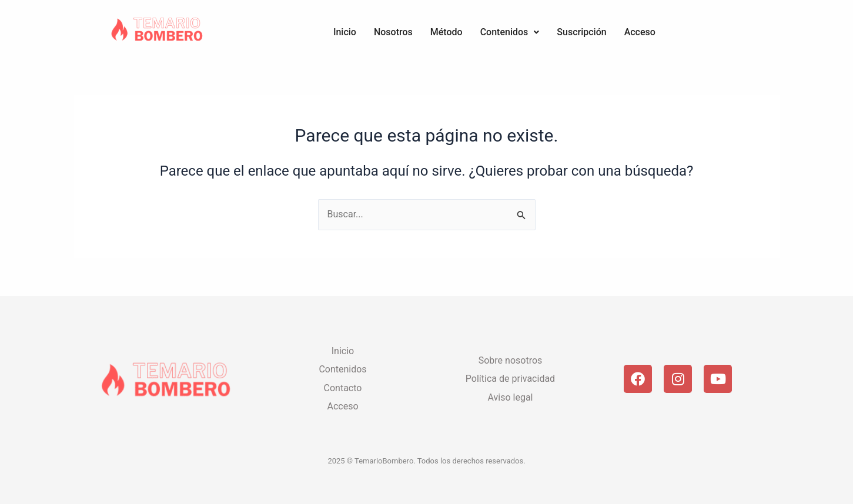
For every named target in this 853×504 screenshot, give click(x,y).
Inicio (345, 32)
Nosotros (393, 32)
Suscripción (581, 32)
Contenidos (510, 32)
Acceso (640, 32)
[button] (510, 32)
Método (446, 32)
